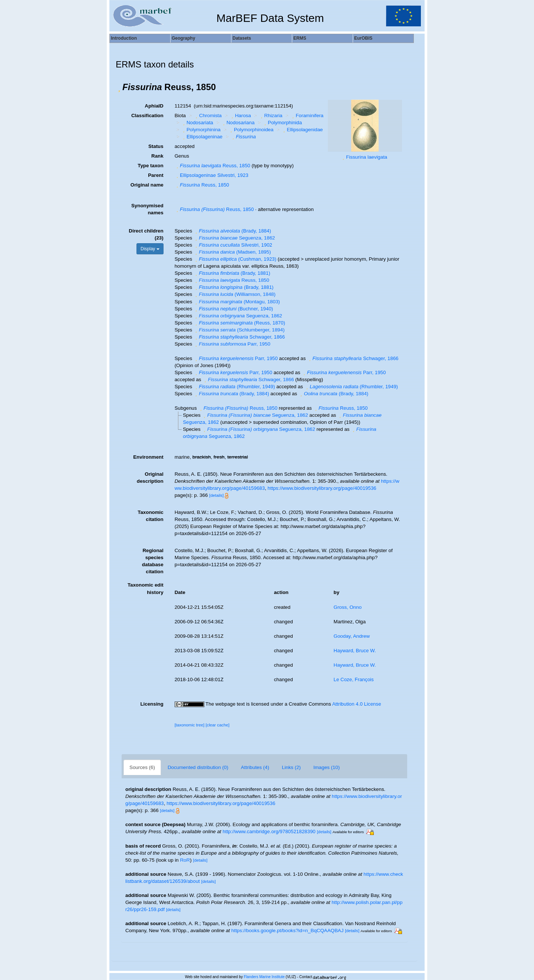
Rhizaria (271, 116)
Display (150, 249)
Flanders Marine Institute (264, 977)
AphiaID (154, 106)
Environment (148, 457)
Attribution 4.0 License (357, 704)
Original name (147, 185)
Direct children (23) (146, 234)
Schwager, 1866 (239, 337)
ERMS (300, 38)
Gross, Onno (348, 607)
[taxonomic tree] (190, 725)
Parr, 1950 (232, 344)
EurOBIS (363, 38)
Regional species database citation (153, 561)
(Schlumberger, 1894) (239, 330)
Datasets (242, 38)
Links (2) (291, 767)
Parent (156, 175)
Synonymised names (147, 209)
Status (156, 146)
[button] (119, 87)
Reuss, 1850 (212, 166)
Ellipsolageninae (202, 137)
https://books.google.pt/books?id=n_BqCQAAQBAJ (288, 930)
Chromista (208, 116)
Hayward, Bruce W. (355, 651)
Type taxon (150, 166)
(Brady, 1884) (232, 231)
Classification (147, 116)
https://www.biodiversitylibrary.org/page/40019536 (322, 488)
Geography (183, 38)
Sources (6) (142, 767)
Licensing (152, 704)
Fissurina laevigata (367, 157)
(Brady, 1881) (232, 273)
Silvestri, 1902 (233, 245)
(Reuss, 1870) (239, 323)
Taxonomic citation (150, 516)
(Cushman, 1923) (235, 259)
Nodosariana (238, 123)
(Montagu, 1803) (237, 302)
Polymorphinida (282, 123)
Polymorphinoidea (251, 130)
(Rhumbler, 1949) (234, 387)
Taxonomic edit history (146, 588)
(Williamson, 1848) (235, 294)
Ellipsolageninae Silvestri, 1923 (212, 175)
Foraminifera (307, 116)
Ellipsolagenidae (302, 130)
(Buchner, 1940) (233, 309)
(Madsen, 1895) (232, 252)
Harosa (240, 116)
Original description (150, 478)
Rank (157, 156)
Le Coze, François (354, 679)
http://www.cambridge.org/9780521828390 (269, 831)
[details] (216, 495)
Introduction (124, 38)
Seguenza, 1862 (234, 238)
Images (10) (327, 767)
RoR (185, 860)
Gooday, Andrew (352, 636)
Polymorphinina (201, 130)
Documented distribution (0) (198, 767)
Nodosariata (197, 123)
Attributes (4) (255, 767)
